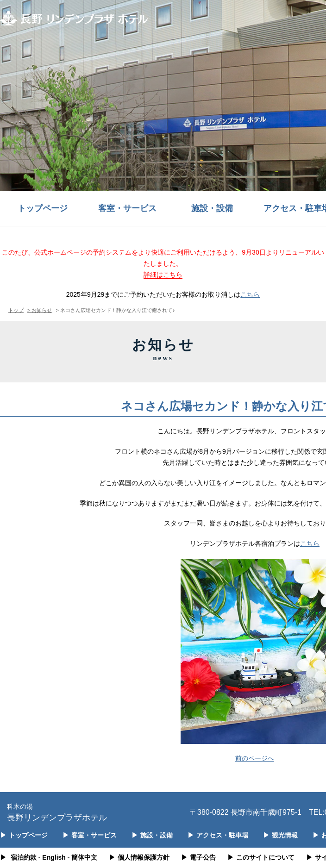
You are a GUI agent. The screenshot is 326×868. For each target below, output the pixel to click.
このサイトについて (261, 857)
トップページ (43, 208)
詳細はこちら (163, 275)
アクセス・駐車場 (218, 835)
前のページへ (255, 758)
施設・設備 (212, 208)
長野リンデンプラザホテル (57, 812)
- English (52, 857)
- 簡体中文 (83, 857)
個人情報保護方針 (139, 857)
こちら (250, 294)
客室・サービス (127, 208)
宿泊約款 (24, 857)
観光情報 (280, 835)
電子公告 (198, 857)
